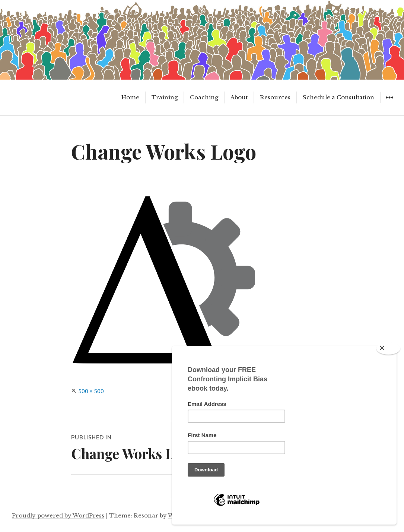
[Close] (388, 348)
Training (165, 97)
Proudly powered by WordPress (58, 515)
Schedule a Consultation (338, 97)
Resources (275, 97)
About (239, 97)
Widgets (389, 103)
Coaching (204, 97)
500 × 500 (91, 391)
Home (130, 97)
